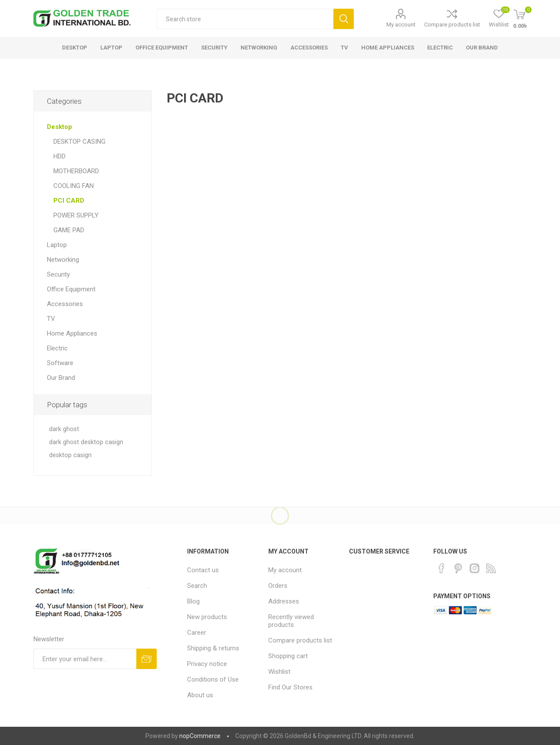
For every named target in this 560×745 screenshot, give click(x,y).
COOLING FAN (74, 186)
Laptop (57, 245)
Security (58, 274)
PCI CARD (69, 201)
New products (207, 617)
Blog (193, 601)
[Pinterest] (458, 568)
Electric (57, 348)
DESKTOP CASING (79, 142)
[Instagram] (474, 568)
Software (60, 363)
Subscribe (147, 659)
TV (51, 319)
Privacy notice (207, 664)
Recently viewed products (291, 621)
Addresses (284, 601)
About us (200, 695)
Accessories (65, 304)
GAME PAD (69, 230)
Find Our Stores (290, 687)
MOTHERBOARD (76, 171)
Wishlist (279, 672)
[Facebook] (441, 568)
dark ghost (64, 429)
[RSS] (491, 568)
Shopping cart (288, 656)
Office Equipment (71, 289)
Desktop (59, 127)
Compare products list (452, 25)
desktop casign (70, 455)
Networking (63, 260)
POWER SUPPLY (76, 215)
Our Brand (61, 378)
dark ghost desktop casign (86, 442)
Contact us (203, 570)
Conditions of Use (213, 679)
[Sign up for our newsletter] (85, 659)
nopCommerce (200, 736)
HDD (59, 156)
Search (344, 19)
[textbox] (245, 19)
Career (197, 633)
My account (401, 25)
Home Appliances (72, 333)
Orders (278, 586)
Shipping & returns (213, 648)
